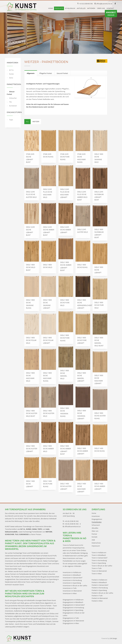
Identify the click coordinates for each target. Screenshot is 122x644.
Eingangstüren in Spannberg (73, 610)
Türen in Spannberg (99, 563)
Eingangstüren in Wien (71, 623)
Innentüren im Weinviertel (72, 591)
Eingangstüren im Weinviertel (73, 621)
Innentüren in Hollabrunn (72, 572)
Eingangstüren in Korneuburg (73, 608)
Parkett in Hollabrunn (99, 580)
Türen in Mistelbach (99, 555)
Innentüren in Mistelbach (72, 575)
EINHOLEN (111, 14)
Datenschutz (96, 543)
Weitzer (36, 122)
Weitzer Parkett (11, 93)
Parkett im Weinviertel (100, 598)
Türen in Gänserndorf (100, 558)
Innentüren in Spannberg (72, 583)
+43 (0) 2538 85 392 (86, 4)
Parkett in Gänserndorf (100, 585)
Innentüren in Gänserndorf (72, 578)
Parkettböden (97, 522)
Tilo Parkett (15, 577)
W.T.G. (11, 70)
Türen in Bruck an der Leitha (102, 566)
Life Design (113, 638)
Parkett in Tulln (97, 596)
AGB (93, 540)
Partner (94, 534)
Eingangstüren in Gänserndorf (74, 605)
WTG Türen (38, 564)
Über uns (95, 531)
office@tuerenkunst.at (104, 4)
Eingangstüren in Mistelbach (73, 602)
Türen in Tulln (97, 568)
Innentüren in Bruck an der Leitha (75, 586)
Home (94, 513)
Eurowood (13, 106)
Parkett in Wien (97, 601)
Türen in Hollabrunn (99, 553)
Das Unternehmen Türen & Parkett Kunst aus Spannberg (37, 579)
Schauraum (96, 525)
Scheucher (13, 98)
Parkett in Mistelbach (99, 582)
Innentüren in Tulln (70, 588)
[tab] (31, 73)
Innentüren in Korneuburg (72, 580)
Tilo (10, 102)
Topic (11, 120)
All (27, 122)
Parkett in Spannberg (99, 590)
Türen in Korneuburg (99, 560)
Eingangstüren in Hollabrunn (73, 600)
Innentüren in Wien (70, 593)
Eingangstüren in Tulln (71, 618)
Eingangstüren (97, 519)
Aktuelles (95, 528)
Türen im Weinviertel (99, 571)
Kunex (11, 74)
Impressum (96, 546)
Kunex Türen (47, 564)
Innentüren (96, 516)
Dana (11, 78)
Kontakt (95, 537)
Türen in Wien (97, 574)
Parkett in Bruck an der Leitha (102, 593)
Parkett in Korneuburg (100, 588)
